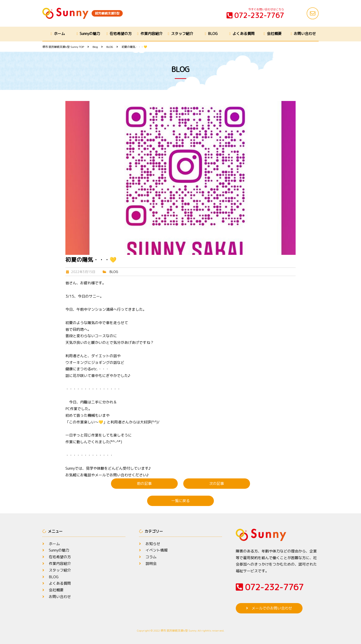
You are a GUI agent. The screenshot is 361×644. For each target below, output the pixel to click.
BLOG (213, 34)
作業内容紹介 (151, 34)
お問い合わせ (305, 34)
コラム (151, 557)
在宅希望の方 (121, 34)
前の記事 (144, 483)
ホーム (59, 34)
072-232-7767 (255, 15)
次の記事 (217, 483)
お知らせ (153, 544)
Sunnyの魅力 (90, 34)
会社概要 (274, 34)
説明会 (151, 563)
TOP (63, 47)
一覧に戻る (180, 501)
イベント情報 (157, 550)
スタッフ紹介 (182, 34)
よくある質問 (244, 34)
